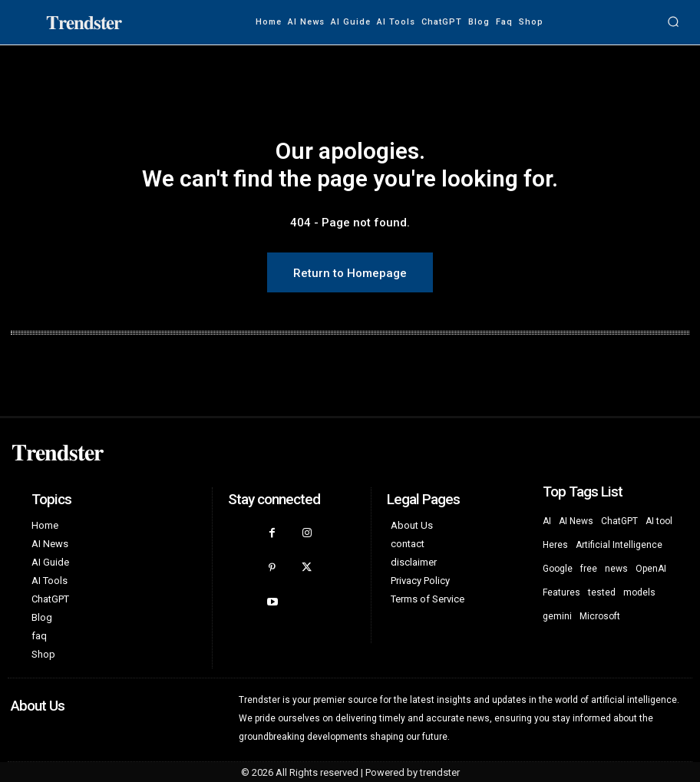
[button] (673, 22)
